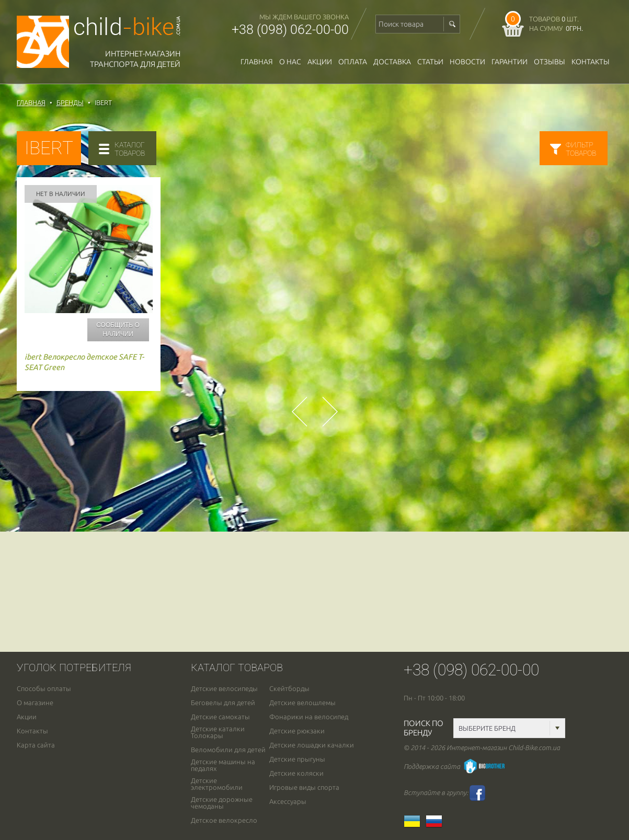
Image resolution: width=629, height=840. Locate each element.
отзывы (550, 62)
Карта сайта (36, 745)
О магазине (35, 703)
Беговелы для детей (223, 703)
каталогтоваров (130, 149)
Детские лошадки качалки (312, 745)
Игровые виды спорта (304, 787)
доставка (392, 62)
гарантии (510, 62)
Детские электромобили (217, 784)
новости (467, 62)
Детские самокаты (220, 717)
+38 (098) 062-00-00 (290, 30)
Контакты (591, 62)
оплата (353, 62)
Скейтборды (289, 689)
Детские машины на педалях (223, 765)
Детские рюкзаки (297, 731)
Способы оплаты (44, 689)
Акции (320, 62)
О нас (290, 62)
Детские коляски (296, 773)
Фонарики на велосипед (309, 717)
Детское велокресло (224, 820)
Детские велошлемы (302, 703)
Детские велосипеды (224, 689)
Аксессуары (288, 802)
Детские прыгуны (297, 759)
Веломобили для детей (228, 750)
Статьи (430, 62)
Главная (257, 62)
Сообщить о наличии (118, 330)
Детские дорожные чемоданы (222, 803)
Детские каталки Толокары (218, 732)
